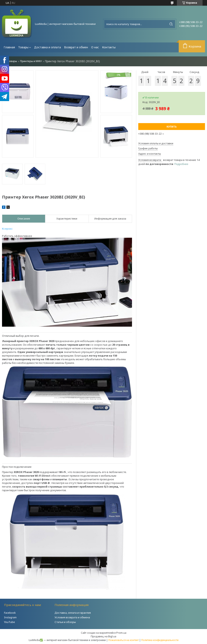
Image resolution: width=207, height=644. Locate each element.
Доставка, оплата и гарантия (73, 613)
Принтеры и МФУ (31, 61)
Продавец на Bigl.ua (103, 636)
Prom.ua (121, 633)
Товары (23, 47)
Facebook (10, 613)
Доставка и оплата (48, 47)
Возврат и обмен (76, 47)
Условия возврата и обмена (72, 617)
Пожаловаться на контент (124, 640)
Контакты (109, 47)
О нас (95, 47)
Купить (172, 127)
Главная (9, 47)
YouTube (10, 622)
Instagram (10, 617)
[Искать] (171, 24)
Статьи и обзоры (65, 622)
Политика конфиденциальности (160, 640)
